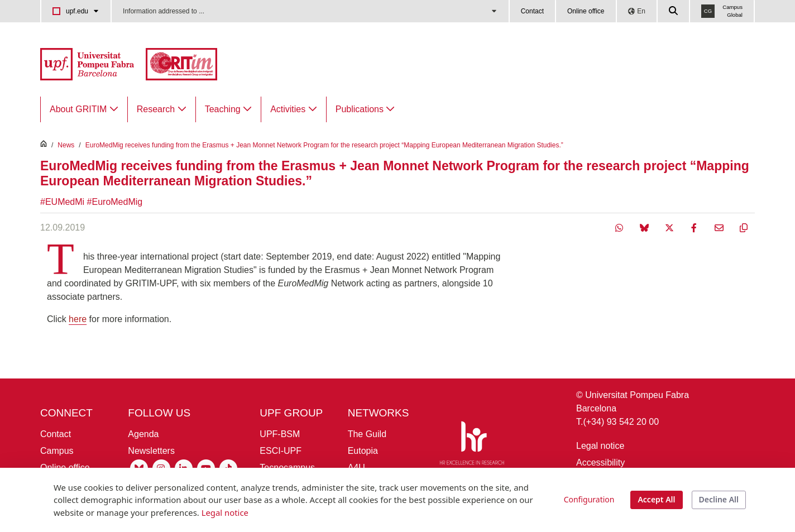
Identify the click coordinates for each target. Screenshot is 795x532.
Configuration (589, 499)
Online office (586, 11)
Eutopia (363, 451)
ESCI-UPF (281, 451)
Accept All (656, 499)
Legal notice (600, 446)
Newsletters (151, 451)
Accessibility (600, 462)
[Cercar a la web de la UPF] (674, 11)
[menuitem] (84, 109)
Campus (57, 451)
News (66, 145)
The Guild (367, 434)
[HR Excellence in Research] (472, 445)
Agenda (143, 434)
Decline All (719, 499)
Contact (532, 11)
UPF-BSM (280, 434)
